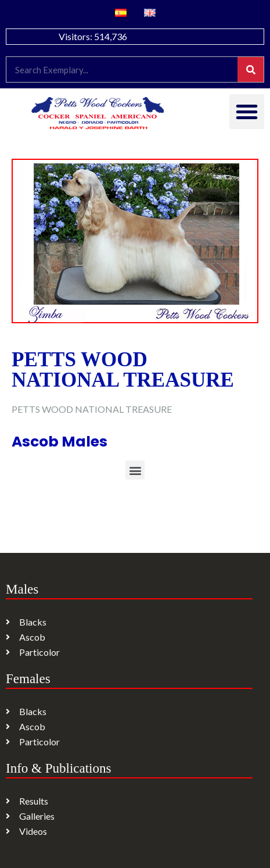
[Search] (251, 69)
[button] (247, 112)
